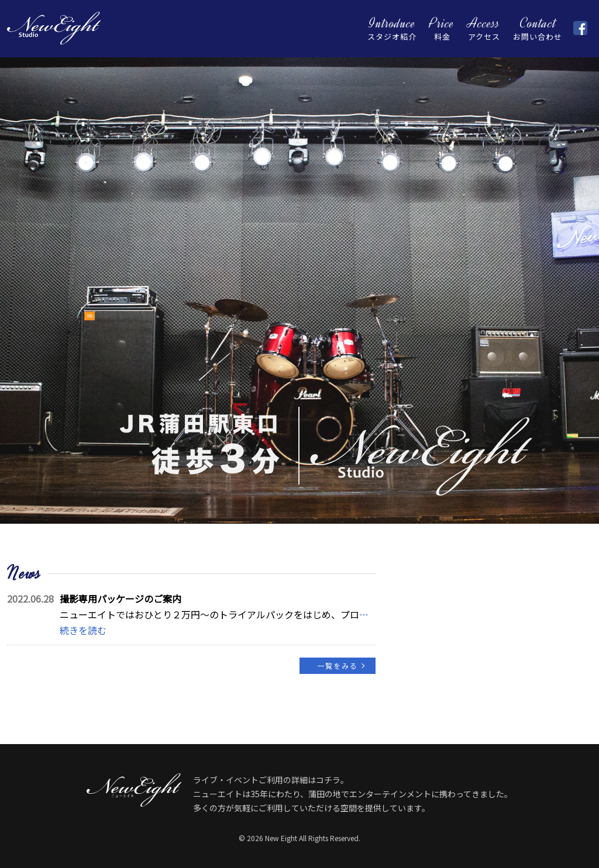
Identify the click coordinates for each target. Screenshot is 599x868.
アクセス (484, 28)
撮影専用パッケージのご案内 (121, 599)
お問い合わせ (538, 28)
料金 (442, 28)
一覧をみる (338, 665)
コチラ (328, 780)
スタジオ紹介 (392, 28)
